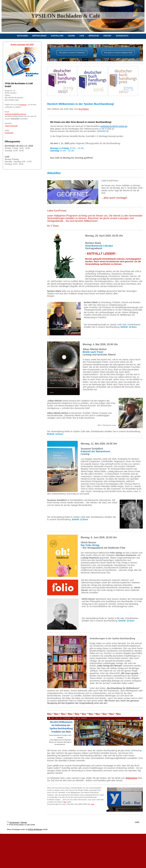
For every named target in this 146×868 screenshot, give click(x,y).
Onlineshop (131, 778)
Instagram (23, 105)
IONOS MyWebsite (35, 829)
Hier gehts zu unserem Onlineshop (72, 53)
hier (65, 802)
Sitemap (24, 822)
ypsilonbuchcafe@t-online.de (15, 114)
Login (137, 822)
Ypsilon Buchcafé (11, 126)
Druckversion (13, 822)
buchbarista (9, 133)
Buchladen (84, 109)
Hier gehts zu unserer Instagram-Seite (118, 53)
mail (93, 804)
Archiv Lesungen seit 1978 (22, 45)
